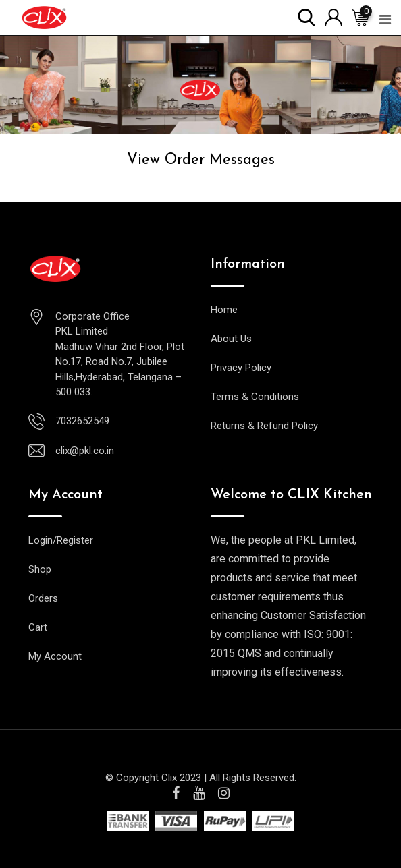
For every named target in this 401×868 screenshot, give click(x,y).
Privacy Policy (241, 368)
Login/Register (61, 540)
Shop (40, 569)
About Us (231, 339)
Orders (43, 598)
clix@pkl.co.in (85, 451)
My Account (55, 656)
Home (224, 310)
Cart (38, 627)
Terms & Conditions (255, 397)
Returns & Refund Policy (264, 426)
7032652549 (82, 421)
